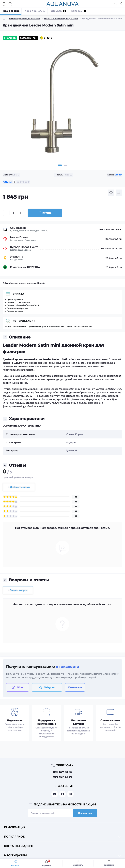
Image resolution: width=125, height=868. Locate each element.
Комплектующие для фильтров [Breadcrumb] (24, 19)
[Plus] (20, 213)
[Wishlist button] (111, 193)
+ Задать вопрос (18, 590)
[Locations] (115, 4)
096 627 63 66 (62, 777)
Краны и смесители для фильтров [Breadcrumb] (61, 19)
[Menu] (4, 4)
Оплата (18, 294)
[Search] (10, 4)
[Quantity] (13, 213)
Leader (118, 175)
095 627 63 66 (62, 772)
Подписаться (85, 813)
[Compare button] (119, 193)
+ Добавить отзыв (19, 487)
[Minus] (6, 213)
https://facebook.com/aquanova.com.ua (62, 794)
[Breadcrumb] (4, 19)
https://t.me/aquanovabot (55, 794)
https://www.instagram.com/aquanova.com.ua (70, 794)
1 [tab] (60, 165)
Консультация (24, 321)
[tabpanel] (62, 102)
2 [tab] (65, 165)
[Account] (121, 4)
